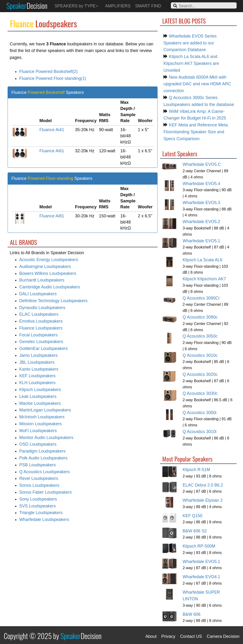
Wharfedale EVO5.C (202, 164)
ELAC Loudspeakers (39, 314)
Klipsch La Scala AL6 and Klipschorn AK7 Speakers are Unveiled (191, 63)
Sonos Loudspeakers (39, 485)
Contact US (191, 636)
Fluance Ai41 (52, 130)
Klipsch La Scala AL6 (202, 260)
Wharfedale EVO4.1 (201, 577)
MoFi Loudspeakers (38, 431)
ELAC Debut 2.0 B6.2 (203, 485)
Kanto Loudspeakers (39, 369)
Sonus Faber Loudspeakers (45, 492)
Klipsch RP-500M (199, 546)
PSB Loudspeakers (37, 465)
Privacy (168, 636)
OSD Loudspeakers (38, 444)
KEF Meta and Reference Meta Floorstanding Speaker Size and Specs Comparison (196, 132)
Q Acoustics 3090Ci (201, 298)
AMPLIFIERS (118, 6)
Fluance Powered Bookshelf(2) (48, 72)
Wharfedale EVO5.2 (201, 222)
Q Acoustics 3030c (200, 393)
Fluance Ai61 (52, 151)
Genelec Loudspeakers (41, 342)
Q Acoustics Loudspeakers (44, 472)
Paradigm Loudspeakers (42, 451)
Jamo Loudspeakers (38, 355)
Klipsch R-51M (196, 470)
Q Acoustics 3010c (200, 355)
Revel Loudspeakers (39, 478)
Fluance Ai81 (52, 216)
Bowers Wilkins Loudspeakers (48, 273)
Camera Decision (223, 636)
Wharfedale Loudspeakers (44, 520)
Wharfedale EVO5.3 (201, 203)
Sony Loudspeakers (38, 499)
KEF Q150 (192, 516)
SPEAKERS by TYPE (76, 6)
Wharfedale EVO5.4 (201, 184)
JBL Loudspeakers (37, 362)
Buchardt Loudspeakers (42, 280)
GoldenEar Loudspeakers (43, 348)
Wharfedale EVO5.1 (201, 241)
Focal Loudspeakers (38, 335)
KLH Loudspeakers (37, 383)
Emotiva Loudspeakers (41, 321)
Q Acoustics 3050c (200, 336)
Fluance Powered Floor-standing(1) (53, 78)
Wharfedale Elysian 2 (202, 500)
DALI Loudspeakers (38, 294)
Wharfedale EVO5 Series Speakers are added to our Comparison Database (190, 43)
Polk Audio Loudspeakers (43, 458)
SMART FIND (148, 6)
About (151, 636)
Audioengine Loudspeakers (45, 267)
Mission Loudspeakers (40, 424)
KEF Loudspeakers (37, 376)
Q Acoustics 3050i (199, 413)
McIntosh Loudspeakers (42, 417)
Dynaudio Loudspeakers (42, 308)
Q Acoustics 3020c (200, 374)
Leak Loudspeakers (38, 396)
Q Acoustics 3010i (199, 432)
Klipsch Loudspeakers (40, 390)
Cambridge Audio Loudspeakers (50, 287)
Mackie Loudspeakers (40, 403)
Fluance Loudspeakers (41, 328)
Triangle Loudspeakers (41, 513)
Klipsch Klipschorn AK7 (204, 279)
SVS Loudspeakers (37, 506)
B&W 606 (191, 614)
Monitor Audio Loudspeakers (46, 438)
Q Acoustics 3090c (200, 317)
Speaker (27, 5)
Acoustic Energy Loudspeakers (49, 260)
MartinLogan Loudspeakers (45, 410)
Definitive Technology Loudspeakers (53, 301)
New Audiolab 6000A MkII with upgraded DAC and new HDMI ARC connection (197, 84)
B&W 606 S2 (195, 531)
